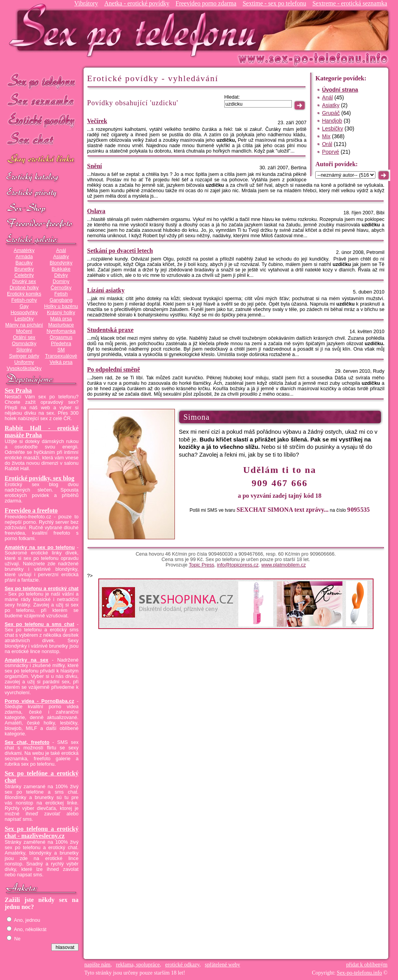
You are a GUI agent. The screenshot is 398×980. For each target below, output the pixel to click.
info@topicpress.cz (238, 565)
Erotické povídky (42, 120)
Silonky (24, 350)
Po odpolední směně (113, 369)
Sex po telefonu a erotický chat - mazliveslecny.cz (42, 832)
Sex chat (42, 140)
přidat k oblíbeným (367, 965)
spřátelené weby (223, 965)
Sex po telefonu (42, 81)
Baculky (24, 263)
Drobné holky (24, 288)
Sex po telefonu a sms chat (39, 624)
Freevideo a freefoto (31, 510)
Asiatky (61, 257)
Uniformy (24, 362)
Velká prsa (61, 362)
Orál (327, 144)
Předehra (61, 344)
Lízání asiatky (106, 290)
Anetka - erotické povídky (137, 3)
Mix (326, 136)
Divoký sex (24, 281)
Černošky (61, 288)
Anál (61, 250)
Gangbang (61, 300)
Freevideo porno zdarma (206, 3)
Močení (24, 331)
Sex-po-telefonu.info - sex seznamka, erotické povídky (136, 30)
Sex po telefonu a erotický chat (42, 589)
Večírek (97, 121)
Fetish (61, 294)
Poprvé (330, 152)
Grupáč (331, 113)
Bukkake (61, 269)
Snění (94, 166)
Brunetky (24, 269)
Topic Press (202, 565)
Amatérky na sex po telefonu (40, 547)
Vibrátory (86, 3)
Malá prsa (61, 319)
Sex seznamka (42, 100)
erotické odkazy (182, 965)
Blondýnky (61, 263)
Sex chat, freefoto (27, 742)
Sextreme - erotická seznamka (350, 3)
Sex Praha (18, 390)
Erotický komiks (24, 294)
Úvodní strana (340, 90)
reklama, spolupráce (138, 965)
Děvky (61, 275)
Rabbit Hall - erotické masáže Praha (42, 432)
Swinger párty (24, 356)
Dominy (61, 281)
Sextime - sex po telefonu (274, 3)
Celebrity (24, 275)
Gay (24, 306)
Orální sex (24, 337)
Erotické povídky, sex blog (39, 478)
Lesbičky (24, 319)
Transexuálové (61, 356)
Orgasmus (61, 337)
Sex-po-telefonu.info (360, 973)
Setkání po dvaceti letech (120, 251)
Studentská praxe (110, 330)
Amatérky (24, 250)
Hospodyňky (24, 313)
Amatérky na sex (26, 660)
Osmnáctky (24, 344)
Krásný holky (61, 313)
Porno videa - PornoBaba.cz (39, 701)
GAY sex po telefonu (42, 160)
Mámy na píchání (24, 325)
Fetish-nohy (24, 300)
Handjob (332, 121)
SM (61, 350)
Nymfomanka (61, 331)
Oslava (96, 211)
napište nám (97, 965)
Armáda (24, 257)
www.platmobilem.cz (284, 565)
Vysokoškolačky (24, 368)
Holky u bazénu (61, 306)
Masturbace (61, 325)
